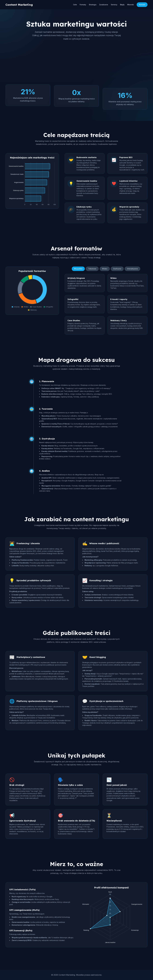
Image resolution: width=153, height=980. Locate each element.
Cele (75, 5)
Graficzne (117, 270)
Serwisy (114, 5)
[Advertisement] (76, 62)
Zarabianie (104, 5)
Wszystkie (78, 270)
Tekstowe (92, 270)
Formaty (83, 5)
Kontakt (142, 5)
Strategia (93, 5)
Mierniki (131, 5)
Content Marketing (19, 5)
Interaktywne (132, 270)
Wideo (105, 270)
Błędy (122, 5)
